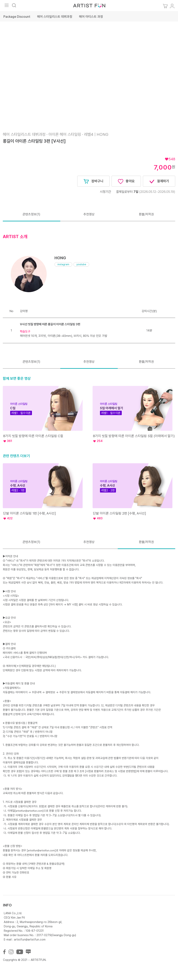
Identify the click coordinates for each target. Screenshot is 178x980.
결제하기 (159, 181)
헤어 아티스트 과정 (91, 17)
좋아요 (126, 181)
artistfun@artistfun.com (29, 811)
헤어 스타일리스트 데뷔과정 (55, 17)
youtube (81, 264)
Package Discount (17, 17)
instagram (63, 264)
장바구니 (93, 181)
